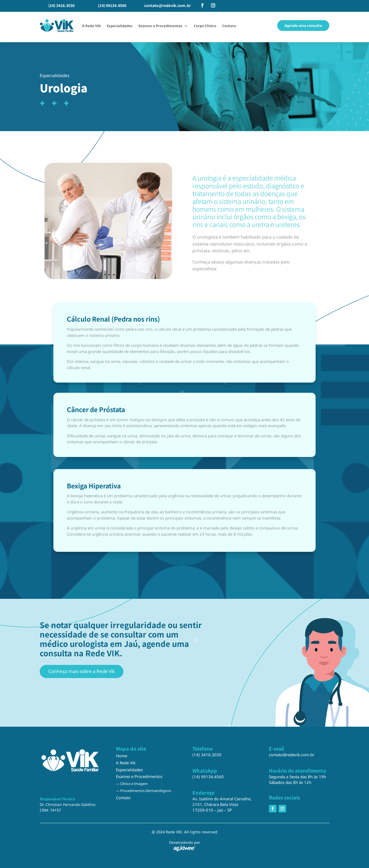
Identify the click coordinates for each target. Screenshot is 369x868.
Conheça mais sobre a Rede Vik (82, 671)
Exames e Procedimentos (160, 26)
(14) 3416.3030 (61, 5)
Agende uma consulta (303, 26)
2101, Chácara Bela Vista (215, 804)
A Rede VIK (92, 26)
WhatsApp (205, 770)
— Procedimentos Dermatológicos (143, 791)
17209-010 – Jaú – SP (212, 810)
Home (122, 756)
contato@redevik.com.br (167, 5)
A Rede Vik (126, 763)
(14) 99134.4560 (112, 5)
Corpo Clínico (205, 26)
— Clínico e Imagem (132, 784)
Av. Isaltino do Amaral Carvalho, (222, 799)
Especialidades (120, 26)
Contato (229, 26)
